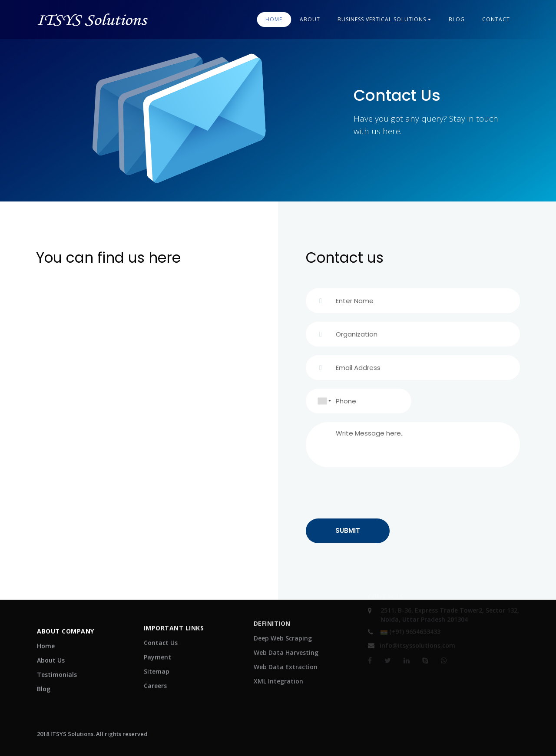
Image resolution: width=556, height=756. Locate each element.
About (310, 19)
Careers (155, 675)
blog (457, 19)
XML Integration (278, 669)
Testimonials (57, 669)
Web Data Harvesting (286, 641)
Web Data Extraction (286, 655)
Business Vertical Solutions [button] (384, 19)
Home (274, 19)
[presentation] (372, 493)
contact (496, 19)
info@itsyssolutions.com (412, 641)
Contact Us (161, 632)
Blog (44, 683)
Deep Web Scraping (283, 626)
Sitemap (157, 661)
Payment (157, 647)
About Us (51, 654)
